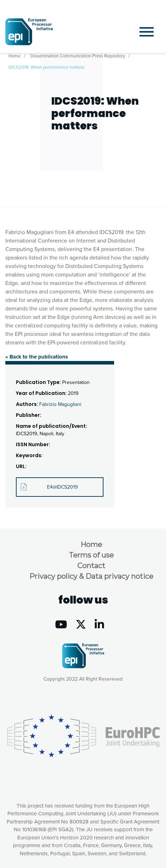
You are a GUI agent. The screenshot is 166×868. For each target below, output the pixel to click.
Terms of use (91, 555)
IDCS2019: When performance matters (46, 66)
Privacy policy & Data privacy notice (91, 576)
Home (14, 55)
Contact (91, 566)
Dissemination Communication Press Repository (78, 55)
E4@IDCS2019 (62, 487)
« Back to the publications (37, 357)
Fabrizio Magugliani (60, 404)
